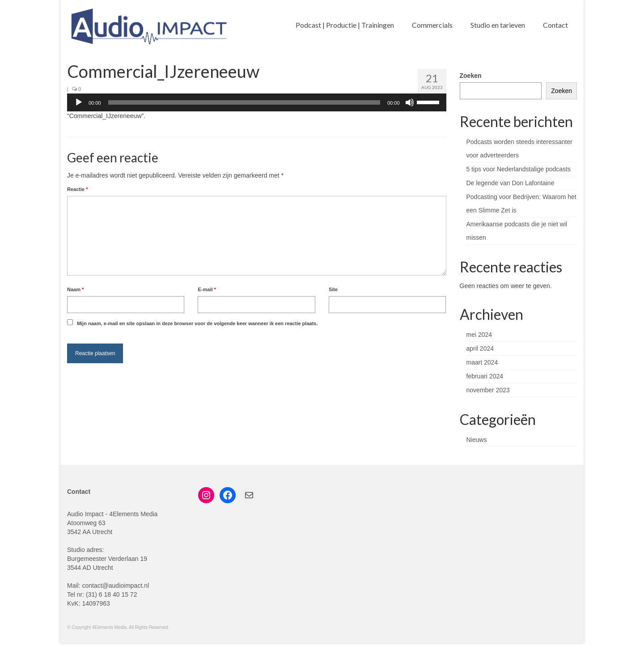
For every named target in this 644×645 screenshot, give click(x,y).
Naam (75, 289)
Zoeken (471, 76)
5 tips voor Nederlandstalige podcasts (519, 169)
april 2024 (480, 348)
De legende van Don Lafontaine (511, 183)
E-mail (207, 289)
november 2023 (488, 390)
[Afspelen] (79, 102)
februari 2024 (485, 376)
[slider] (244, 102)
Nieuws (477, 440)
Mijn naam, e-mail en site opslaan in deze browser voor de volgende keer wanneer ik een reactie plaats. (197, 323)
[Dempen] (410, 102)
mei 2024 (479, 335)
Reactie (77, 189)
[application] (257, 102)
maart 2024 (482, 362)
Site (333, 289)
